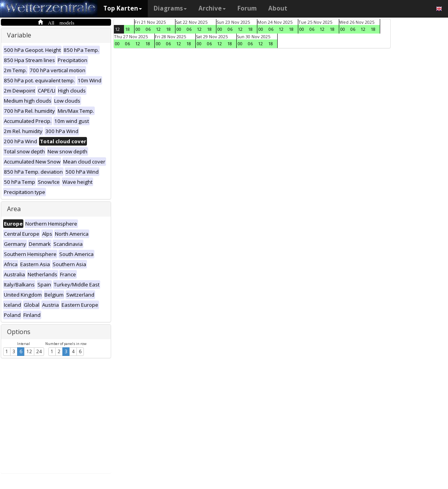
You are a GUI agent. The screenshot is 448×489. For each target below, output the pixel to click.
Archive (212, 8)
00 (138, 29)
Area (14, 209)
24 (39, 351)
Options (19, 332)
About (278, 8)
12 (29, 351)
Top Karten (123, 8)
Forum (247, 8)
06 (148, 29)
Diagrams (170, 8)
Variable (19, 35)
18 (127, 29)
